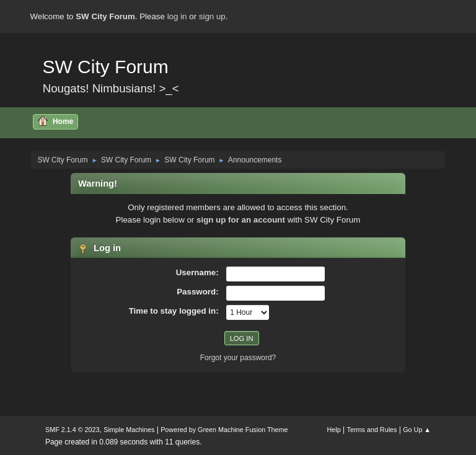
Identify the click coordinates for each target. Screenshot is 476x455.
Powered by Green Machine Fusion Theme (224, 430)
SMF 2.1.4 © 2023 (73, 430)
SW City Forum (105, 67)
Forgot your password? (238, 358)
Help (334, 430)
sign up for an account (241, 220)
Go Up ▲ (417, 430)
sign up (212, 16)
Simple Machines (129, 430)
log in (177, 16)
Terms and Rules (372, 430)
